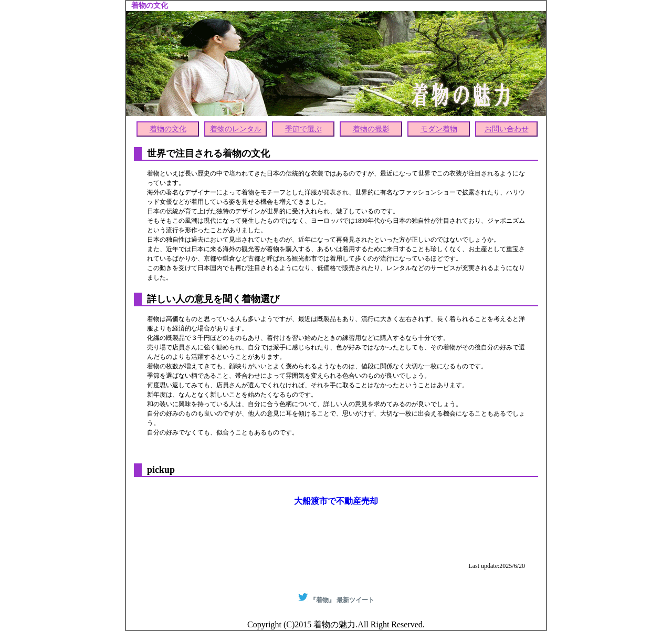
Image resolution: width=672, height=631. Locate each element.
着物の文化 (168, 129)
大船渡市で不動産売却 (336, 501)
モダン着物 (439, 129)
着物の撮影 (371, 129)
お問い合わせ (507, 129)
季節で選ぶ (303, 129)
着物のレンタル (236, 129)
